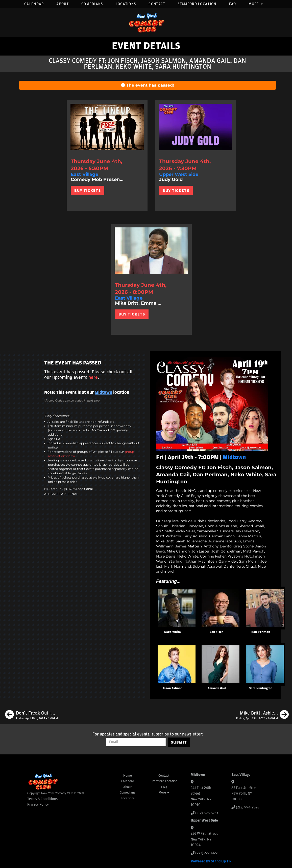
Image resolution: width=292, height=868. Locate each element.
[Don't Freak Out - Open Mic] (31, 715)
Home (128, 776)
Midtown (103, 392)
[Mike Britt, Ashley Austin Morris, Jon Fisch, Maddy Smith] (262, 715)
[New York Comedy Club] (146, 22)
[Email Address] (136, 742)
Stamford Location (197, 4)
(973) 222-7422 (206, 853)
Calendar (34, 4)
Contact (157, 4)
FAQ (233, 4)
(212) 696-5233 (207, 813)
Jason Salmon (172, 688)
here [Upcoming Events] (93, 377)
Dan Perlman (261, 632)
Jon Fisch (217, 632)
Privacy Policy (38, 805)
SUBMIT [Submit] (179, 742)
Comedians (92, 4)
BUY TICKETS (88, 191)
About (63, 4)
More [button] (256, 4)
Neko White (173, 632)
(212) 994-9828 (248, 807)
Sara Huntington (261, 688)
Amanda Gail (217, 688)
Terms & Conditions (42, 799)
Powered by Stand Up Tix (211, 861)
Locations (126, 4)
